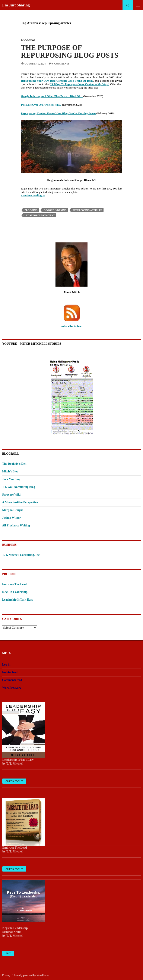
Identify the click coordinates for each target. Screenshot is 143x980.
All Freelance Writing (16, 525)
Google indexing (55, 210)
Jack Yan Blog (11, 479)
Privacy (6, 975)
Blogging (28, 40)
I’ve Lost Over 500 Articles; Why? (41, 105)
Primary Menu (138, 5)
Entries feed (10, 672)
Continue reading (33, 195)
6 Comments (61, 64)
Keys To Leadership (15, 592)
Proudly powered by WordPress (31, 975)
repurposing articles (87, 210)
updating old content (40, 215)
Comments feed (12, 680)
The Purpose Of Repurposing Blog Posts (70, 51)
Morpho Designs (13, 510)
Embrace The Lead (14, 584)
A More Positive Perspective (20, 502)
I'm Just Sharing (16, 5)
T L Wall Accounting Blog (19, 487)
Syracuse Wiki (11, 495)
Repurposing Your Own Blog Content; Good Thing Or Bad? (57, 81)
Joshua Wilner (11, 518)
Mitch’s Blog (10, 471)
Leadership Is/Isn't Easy (18, 600)
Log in (6, 665)
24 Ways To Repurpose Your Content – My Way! (80, 84)
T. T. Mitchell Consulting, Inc (21, 555)
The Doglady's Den (14, 464)
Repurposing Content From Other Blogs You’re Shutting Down (58, 113)
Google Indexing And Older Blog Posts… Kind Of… (52, 96)
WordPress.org (12, 688)
